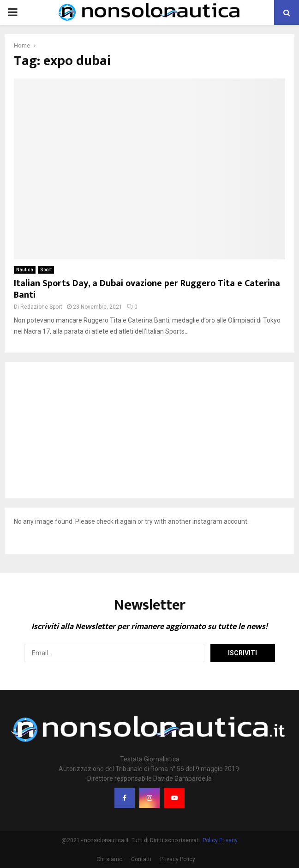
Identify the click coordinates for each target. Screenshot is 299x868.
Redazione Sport (41, 307)
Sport (46, 270)
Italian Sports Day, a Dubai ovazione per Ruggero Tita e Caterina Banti (147, 289)
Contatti (141, 859)
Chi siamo (109, 859)
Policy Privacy (220, 840)
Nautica (25, 270)
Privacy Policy (178, 859)
